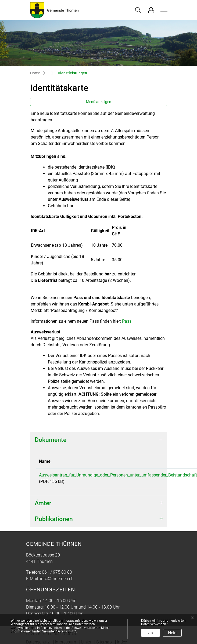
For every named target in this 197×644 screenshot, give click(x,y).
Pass (127, 321)
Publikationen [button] (54, 519)
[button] (138, 10)
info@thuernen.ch (57, 579)
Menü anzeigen (99, 102)
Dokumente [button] (51, 440)
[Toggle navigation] (163, 10)
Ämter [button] (43, 503)
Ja (151, 633)
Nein (172, 633)
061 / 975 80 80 (57, 572)
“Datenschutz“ (66, 631)
